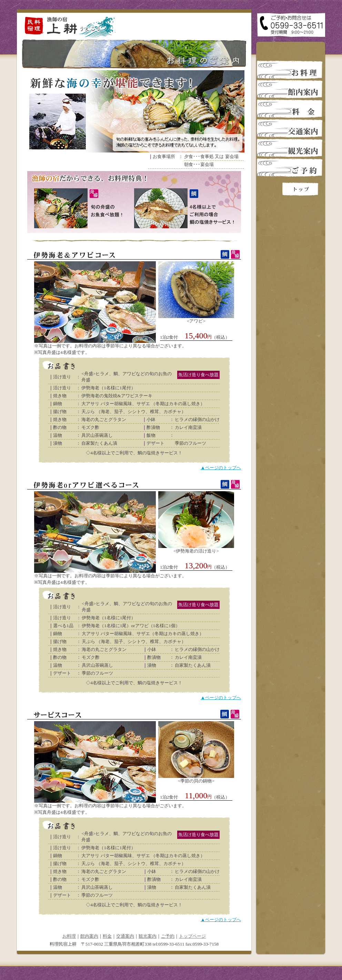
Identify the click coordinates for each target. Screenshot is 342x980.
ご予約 (168, 936)
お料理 (69, 936)
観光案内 (148, 936)
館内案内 (89, 936)
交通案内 (125, 936)
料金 (107, 936)
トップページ (192, 936)
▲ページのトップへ (221, 468)
